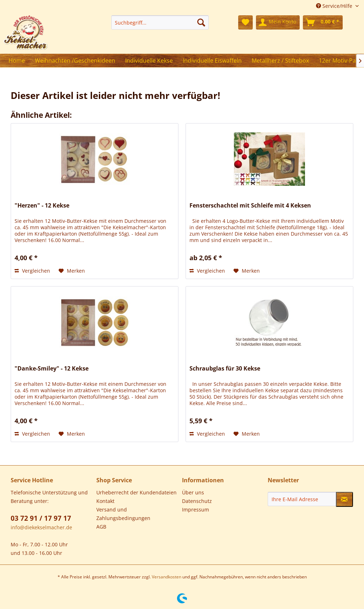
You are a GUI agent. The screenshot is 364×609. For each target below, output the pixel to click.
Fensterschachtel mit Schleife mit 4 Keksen (250, 206)
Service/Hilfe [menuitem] (335, 6)
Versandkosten (167, 577)
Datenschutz (197, 501)
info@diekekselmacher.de (41, 527)
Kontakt (105, 501)
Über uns (193, 492)
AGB (101, 527)
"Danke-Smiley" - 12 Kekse (52, 369)
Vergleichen (32, 271)
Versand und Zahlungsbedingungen (123, 514)
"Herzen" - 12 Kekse (42, 206)
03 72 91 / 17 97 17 (41, 518)
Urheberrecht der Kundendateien (136, 492)
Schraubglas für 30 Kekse (225, 369)
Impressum (196, 510)
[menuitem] (160, 22)
